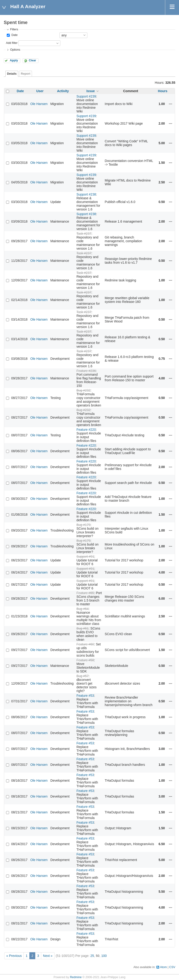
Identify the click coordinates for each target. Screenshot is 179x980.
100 (104, 956)
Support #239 (86, 96)
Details (12, 74)
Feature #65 (85, 593)
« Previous (14, 956)
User (40, 91)
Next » (48, 956)
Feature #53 (85, 696)
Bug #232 (83, 390)
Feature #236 (86, 371)
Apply (14, 60)
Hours (163, 91)
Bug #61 (83, 628)
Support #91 (85, 556)
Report (26, 74)
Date (14, 35)
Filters (14, 29)
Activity (63, 91)
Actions (171, 104)
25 (92, 956)
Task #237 (84, 234)
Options (15, 50)
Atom (163, 967)
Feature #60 (85, 644)
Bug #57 (83, 676)
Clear (32, 60)
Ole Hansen (39, 104)
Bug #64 (83, 609)
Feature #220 (86, 430)
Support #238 (86, 194)
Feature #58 (85, 660)
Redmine (76, 977)
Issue (91, 91)
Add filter (12, 43)
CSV (172, 967)
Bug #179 (83, 525)
